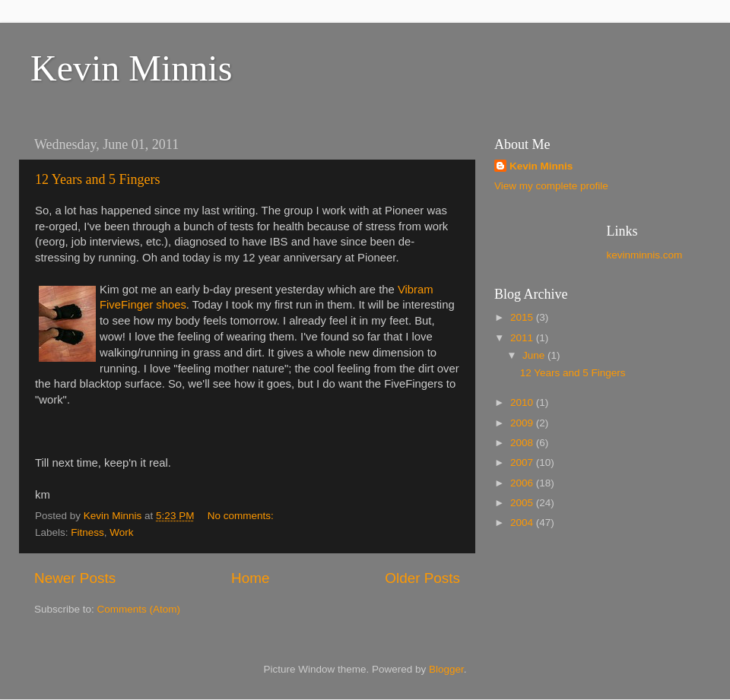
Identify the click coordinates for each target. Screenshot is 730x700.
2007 (523, 462)
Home (250, 578)
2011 (523, 338)
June (535, 355)
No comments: (242, 516)
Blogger (446, 669)
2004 (523, 523)
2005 (523, 503)
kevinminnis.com (645, 255)
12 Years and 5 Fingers (98, 179)
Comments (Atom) (139, 609)
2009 (523, 423)
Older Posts (422, 578)
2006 (523, 483)
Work (121, 532)
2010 (523, 402)
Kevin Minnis (131, 68)
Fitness (87, 532)
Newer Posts (75, 578)
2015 (523, 317)
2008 (523, 443)
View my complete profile (551, 186)
